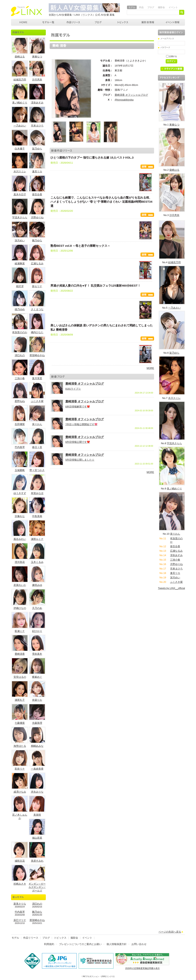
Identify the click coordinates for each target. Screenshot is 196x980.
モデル (132, 7)
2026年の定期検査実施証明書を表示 (142, 968)
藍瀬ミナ (20, 631)
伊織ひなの (20, 608)
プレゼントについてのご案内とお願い (80, 944)
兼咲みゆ (37, 585)
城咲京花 (20, 861)
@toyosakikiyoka (124, 100)
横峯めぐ (37, 677)
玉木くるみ (37, 562)
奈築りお (37, 700)
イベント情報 (173, 22)
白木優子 (20, 149)
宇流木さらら (20, 217)
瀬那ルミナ (37, 539)
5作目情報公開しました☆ (80, 460)
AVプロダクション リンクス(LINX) (26, 11)
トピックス (123, 22)
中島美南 (37, 516)
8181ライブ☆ (73, 389)
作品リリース (73, 22)
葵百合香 (37, 194)
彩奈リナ (20, 769)
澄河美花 (20, 562)
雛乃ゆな (37, 240)
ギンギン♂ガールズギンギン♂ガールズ (37, 887)
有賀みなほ (37, 493)
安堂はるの (20, 677)
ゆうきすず (20, 493)
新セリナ (37, 286)
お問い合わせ (139, 944)
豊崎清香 (20, 654)
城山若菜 (37, 838)
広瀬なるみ (37, 263)
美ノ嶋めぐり (20, 103)
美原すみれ (37, 861)
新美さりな (20, 904)
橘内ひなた (37, 332)
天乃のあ (37, 608)
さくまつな (37, 309)
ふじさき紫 (37, 401)
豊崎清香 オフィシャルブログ (131, 95)
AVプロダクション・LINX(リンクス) (99, 976)
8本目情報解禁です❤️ (78, 407)
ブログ (151, 7)
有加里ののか (20, 332)
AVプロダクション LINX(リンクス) (23, 22)
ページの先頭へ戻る (170, 932)
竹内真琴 (20, 447)
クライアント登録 (173, 70)
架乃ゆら (37, 149)
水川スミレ (20, 171)
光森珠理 (37, 723)
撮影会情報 (148, 22)
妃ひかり (37, 631)
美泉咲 (37, 815)
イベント (173, 7)
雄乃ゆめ (20, 309)
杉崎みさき (20, 884)
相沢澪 (20, 286)
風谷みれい (20, 539)
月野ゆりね (37, 217)
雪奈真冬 (37, 654)
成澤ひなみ (20, 792)
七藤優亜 (20, 723)
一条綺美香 (37, 769)
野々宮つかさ (37, 470)
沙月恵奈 (37, 80)
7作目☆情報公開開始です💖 (81, 424)
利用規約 (49, 944)
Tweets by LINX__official (171, 588)
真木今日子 (20, 194)
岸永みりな (37, 792)
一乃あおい (20, 126)
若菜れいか (20, 585)
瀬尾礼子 (20, 700)
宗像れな (20, 516)
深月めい (20, 240)
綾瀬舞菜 (20, 263)
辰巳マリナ (20, 920)
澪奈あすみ (37, 103)
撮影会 (161, 7)
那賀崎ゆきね (37, 355)
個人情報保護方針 (117, 944)
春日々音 (37, 447)
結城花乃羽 (20, 80)
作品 (141, 7)
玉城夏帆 (20, 470)
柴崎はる (20, 57)
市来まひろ (37, 126)
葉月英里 (37, 378)
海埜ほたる (20, 746)
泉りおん (37, 424)
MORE (150, 368)
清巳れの (20, 355)
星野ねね (20, 401)
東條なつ (37, 57)
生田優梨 (20, 424)
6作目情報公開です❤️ (78, 442)
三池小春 (20, 378)
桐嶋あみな (37, 746)
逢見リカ (37, 171)
